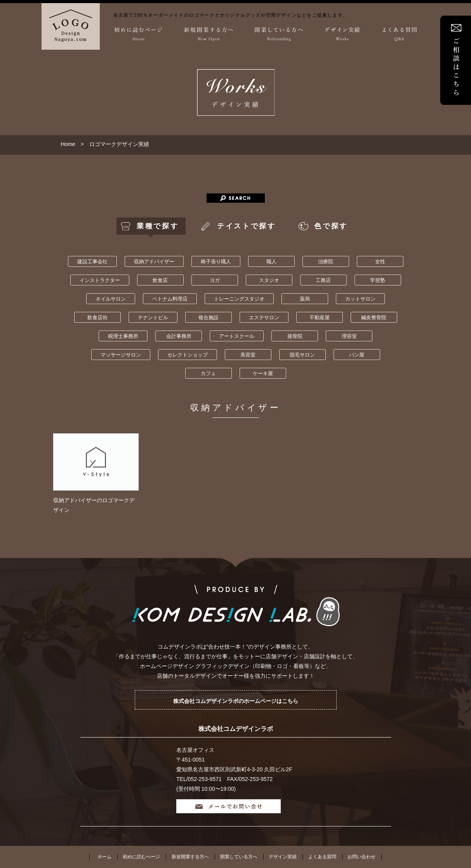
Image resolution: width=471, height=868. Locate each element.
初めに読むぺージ (141, 857)
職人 (271, 262)
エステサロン (264, 317)
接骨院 (295, 336)
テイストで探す (246, 226)
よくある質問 (322, 857)
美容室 (248, 355)
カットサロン (360, 299)
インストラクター (100, 280)
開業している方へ (239, 857)
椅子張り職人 (216, 262)
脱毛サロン (302, 355)
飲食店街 (97, 317)
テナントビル (153, 317)
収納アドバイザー (154, 262)
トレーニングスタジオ (239, 299)
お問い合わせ (362, 857)
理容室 (349, 336)
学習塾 (378, 280)
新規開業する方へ (190, 857)
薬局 (305, 299)
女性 (380, 262)
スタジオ (269, 280)
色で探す (331, 226)
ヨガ (215, 280)
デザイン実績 (283, 857)
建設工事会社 (92, 262)
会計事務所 (179, 336)
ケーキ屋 (263, 373)
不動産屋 (320, 317)
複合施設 (209, 317)
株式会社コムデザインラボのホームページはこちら (236, 701)
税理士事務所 (123, 336)
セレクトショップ (188, 355)
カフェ (208, 373)
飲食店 (160, 280)
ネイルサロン (111, 299)
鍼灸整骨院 (374, 317)
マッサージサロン (121, 355)
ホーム (104, 857)
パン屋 (357, 355)
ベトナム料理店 (170, 299)
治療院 (326, 262)
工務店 (323, 280)
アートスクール (237, 336)
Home (68, 144)
